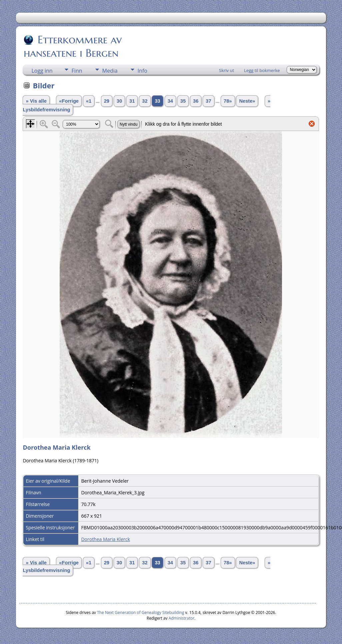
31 (132, 101)
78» (228, 101)
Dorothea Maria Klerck (105, 539)
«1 (89, 101)
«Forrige (69, 101)
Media (110, 71)
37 (208, 101)
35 (183, 101)
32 (145, 101)
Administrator (181, 618)
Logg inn (42, 71)
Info (142, 71)
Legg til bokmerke (262, 70)
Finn (77, 71)
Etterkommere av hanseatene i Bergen (73, 46)
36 (196, 101)
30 (119, 101)
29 (107, 101)
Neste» (247, 101)
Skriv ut (226, 70)
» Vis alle (36, 101)
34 (170, 101)
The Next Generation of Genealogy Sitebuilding (141, 612)
